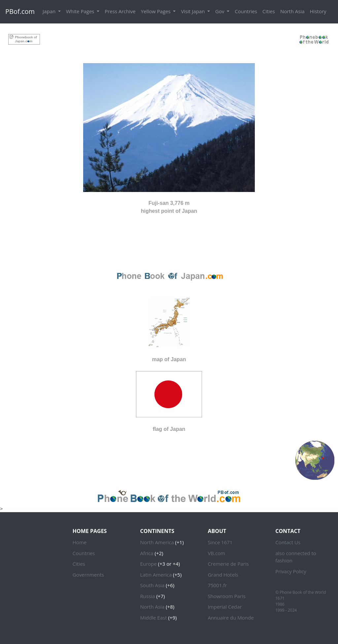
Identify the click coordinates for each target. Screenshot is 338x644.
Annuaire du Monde (231, 618)
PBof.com (20, 11)
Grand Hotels (223, 575)
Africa (147, 553)
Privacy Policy (291, 571)
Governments (88, 575)
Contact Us (288, 542)
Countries (246, 11)
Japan (50, 11)
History (318, 11)
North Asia (292, 11)
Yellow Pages (156, 11)
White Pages (81, 11)
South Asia (152, 585)
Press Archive (120, 11)
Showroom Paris (226, 596)
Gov (220, 11)
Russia (148, 596)
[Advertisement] (169, 39)
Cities (269, 11)
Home (80, 542)
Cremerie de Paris (228, 564)
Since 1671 (220, 542)
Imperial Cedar (225, 607)
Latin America (156, 575)
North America (157, 542)
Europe (149, 564)
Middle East (154, 618)
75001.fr (217, 585)
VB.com (216, 553)
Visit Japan (193, 11)
